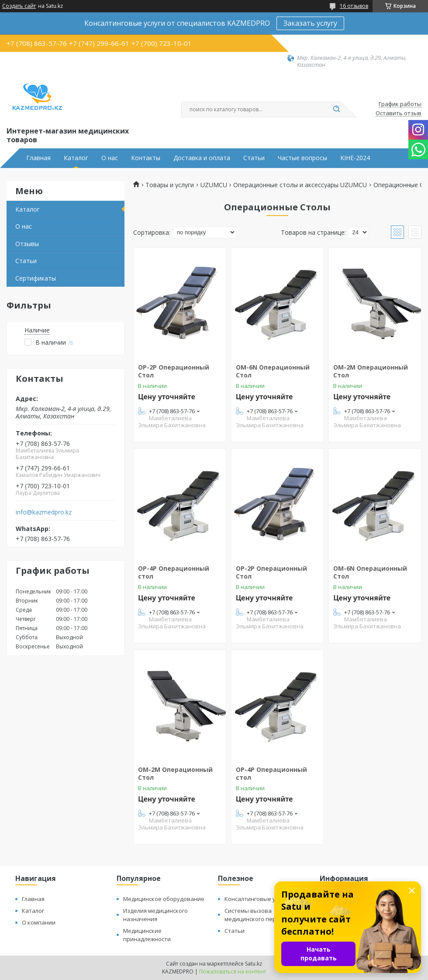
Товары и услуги (170, 185)
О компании (39, 922)
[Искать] (336, 110)
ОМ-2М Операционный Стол (371, 371)
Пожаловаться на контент (233, 971)
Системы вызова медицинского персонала (260, 915)
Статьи (254, 158)
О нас (110, 158)
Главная (38, 158)
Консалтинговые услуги (257, 899)
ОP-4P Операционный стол (174, 572)
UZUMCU (214, 185)
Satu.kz (254, 964)
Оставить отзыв (399, 113)
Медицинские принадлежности (147, 935)
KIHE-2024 (355, 158)
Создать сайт (19, 6)
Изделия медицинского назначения (155, 915)
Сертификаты (36, 278)
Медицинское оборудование (164, 899)
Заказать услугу (310, 23)
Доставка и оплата (202, 158)
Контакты (146, 158)
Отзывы (27, 244)
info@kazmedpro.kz (44, 512)
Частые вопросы (302, 158)
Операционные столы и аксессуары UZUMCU (300, 185)
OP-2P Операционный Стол (174, 371)
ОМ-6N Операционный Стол (273, 371)
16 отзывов (354, 6)
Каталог (76, 158)
